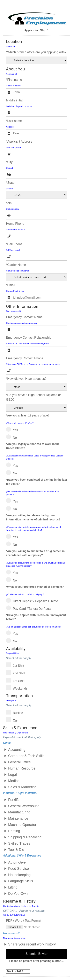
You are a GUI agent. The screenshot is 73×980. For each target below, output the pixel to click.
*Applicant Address (19, 142)
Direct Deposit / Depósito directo (33, 600)
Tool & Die (16, 850)
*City (9, 162)
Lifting (13, 887)
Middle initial (15, 100)
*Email (11, 285)
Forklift (13, 800)
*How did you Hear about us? (26, 379)
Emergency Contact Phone (25, 358)
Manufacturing (19, 812)
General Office (19, 762)
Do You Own (18, 894)
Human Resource (22, 768)
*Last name (14, 121)
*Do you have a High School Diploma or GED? (33, 397)
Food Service (18, 869)
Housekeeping (19, 875)
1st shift (16, 665)
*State (10, 183)
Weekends (18, 688)
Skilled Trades (19, 843)
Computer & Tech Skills (26, 756)
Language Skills (21, 881)
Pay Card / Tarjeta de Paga (30, 608)
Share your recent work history (32, 944)
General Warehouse (24, 806)
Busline (16, 712)
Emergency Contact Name (24, 317)
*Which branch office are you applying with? (36, 52)
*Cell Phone (14, 244)
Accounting (17, 750)
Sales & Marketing (22, 787)
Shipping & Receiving (25, 837)
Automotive (17, 862)
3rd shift (17, 680)
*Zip (9, 203)
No (13, 437)
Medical (14, 781)
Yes (13, 429)
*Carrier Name (16, 265)
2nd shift (17, 672)
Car (13, 720)
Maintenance (18, 818)
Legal (12, 775)
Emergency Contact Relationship (29, 338)
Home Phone (15, 224)
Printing (14, 831)
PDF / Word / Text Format (24, 921)
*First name (14, 80)
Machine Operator (22, 825)
